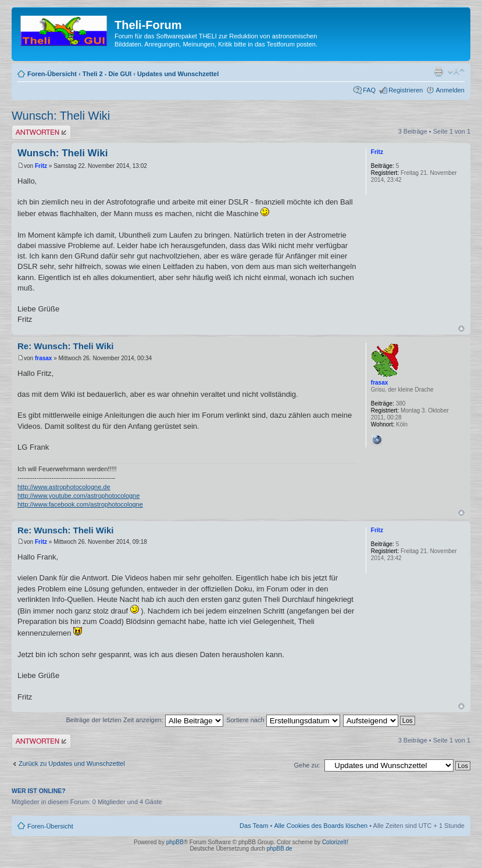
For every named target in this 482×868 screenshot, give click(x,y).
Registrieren (406, 90)
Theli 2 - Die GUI (107, 74)
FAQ (369, 90)
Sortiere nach (283, 720)
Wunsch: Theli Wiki (61, 116)
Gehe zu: (307, 765)
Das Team (254, 826)
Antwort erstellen (41, 132)
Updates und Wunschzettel (178, 74)
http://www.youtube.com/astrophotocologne (78, 496)
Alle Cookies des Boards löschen (321, 826)
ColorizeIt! (335, 842)
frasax (43, 358)
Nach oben (461, 329)
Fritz (41, 166)
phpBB (175, 842)
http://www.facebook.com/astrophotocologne (80, 504)
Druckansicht (438, 71)
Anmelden (450, 90)
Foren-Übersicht (52, 74)
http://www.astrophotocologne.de (64, 487)
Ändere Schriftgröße (456, 71)
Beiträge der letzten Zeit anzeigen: (144, 720)
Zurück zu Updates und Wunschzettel (72, 763)
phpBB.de (280, 849)
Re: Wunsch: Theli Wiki (65, 346)
